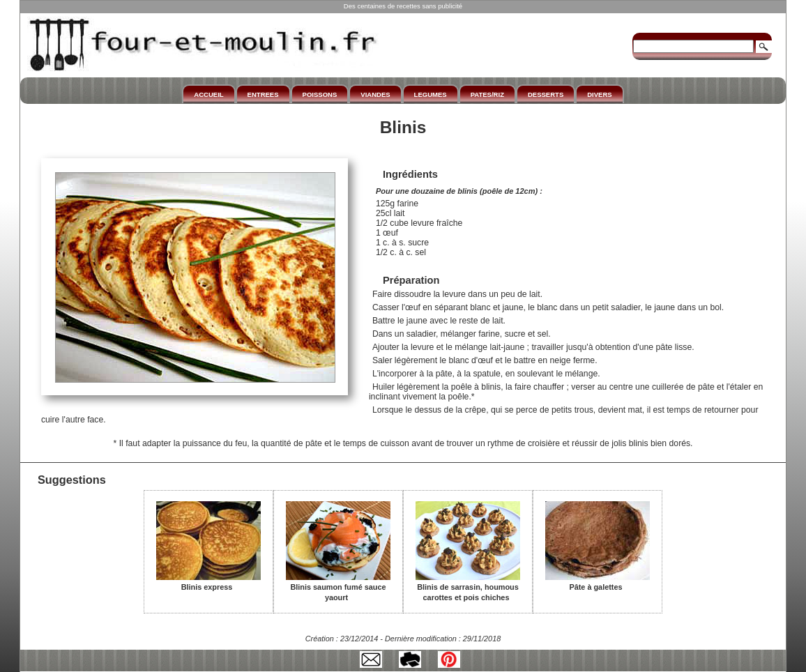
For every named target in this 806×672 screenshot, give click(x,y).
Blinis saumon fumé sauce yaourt (338, 587)
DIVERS (599, 94)
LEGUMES (431, 94)
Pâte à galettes (598, 582)
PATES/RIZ (487, 94)
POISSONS (320, 94)
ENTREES (263, 94)
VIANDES (375, 94)
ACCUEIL (208, 94)
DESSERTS (546, 94)
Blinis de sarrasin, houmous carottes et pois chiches (468, 587)
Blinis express (208, 582)
